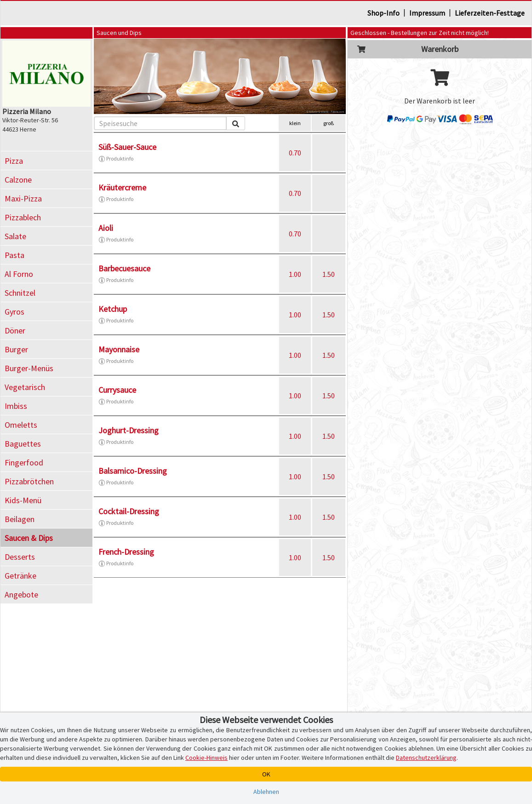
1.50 (329, 274)
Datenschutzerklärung (426, 758)
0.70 (295, 153)
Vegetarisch (25, 387)
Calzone (18, 180)
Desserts (20, 557)
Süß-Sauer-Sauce (127, 147)
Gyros (14, 312)
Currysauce (117, 390)
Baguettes (23, 444)
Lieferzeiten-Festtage (490, 13)
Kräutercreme (122, 187)
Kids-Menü (23, 500)
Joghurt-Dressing (129, 430)
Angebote (21, 594)
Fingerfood (24, 462)
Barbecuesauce (124, 268)
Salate (15, 236)
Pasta (14, 255)
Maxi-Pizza (23, 198)
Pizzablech (23, 217)
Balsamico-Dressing (133, 471)
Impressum (427, 13)
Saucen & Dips (29, 538)
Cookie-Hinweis (206, 758)
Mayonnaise (119, 349)
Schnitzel (20, 293)
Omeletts (21, 425)
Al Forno (19, 274)
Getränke (20, 576)
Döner (15, 330)
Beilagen (20, 519)
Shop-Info (383, 13)
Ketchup (113, 309)
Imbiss (16, 406)
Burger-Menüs (29, 368)
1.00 (295, 274)
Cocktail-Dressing (129, 511)
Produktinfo (116, 159)
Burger (16, 349)
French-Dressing (126, 552)
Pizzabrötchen (29, 481)
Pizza (14, 161)
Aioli (106, 228)
